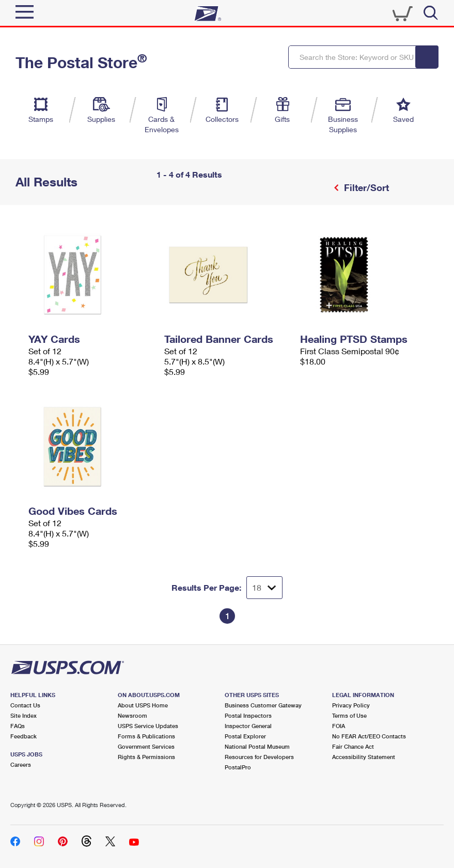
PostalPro (238, 767)
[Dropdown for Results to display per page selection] (264, 588)
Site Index (24, 715)
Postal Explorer (245, 736)
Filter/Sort (365, 187)
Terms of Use (349, 715)
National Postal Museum (257, 746)
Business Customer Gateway (263, 705)
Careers (21, 764)
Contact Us (25, 705)
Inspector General (248, 726)
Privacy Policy (351, 705)
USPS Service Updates (148, 726)
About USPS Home (143, 705)
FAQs (18, 726)
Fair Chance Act (353, 746)
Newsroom (132, 715)
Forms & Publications (146, 736)
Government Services (146, 746)
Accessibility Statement (364, 757)
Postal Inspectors (248, 715)
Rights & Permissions (146, 757)
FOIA (339, 726)
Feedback (24, 736)
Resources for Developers (259, 757)
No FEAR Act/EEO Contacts (369, 736)
